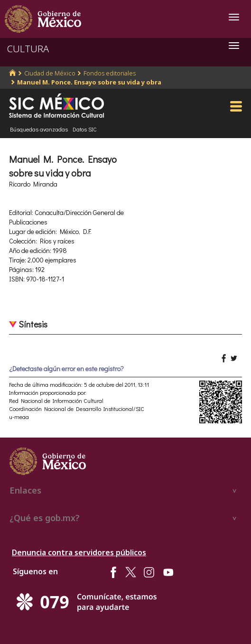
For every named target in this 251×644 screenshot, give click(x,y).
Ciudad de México (50, 73)
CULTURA (28, 49)
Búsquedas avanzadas (39, 129)
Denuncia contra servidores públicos (79, 552)
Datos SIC (85, 129)
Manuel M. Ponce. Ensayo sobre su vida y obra (89, 82)
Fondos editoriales (110, 73)
